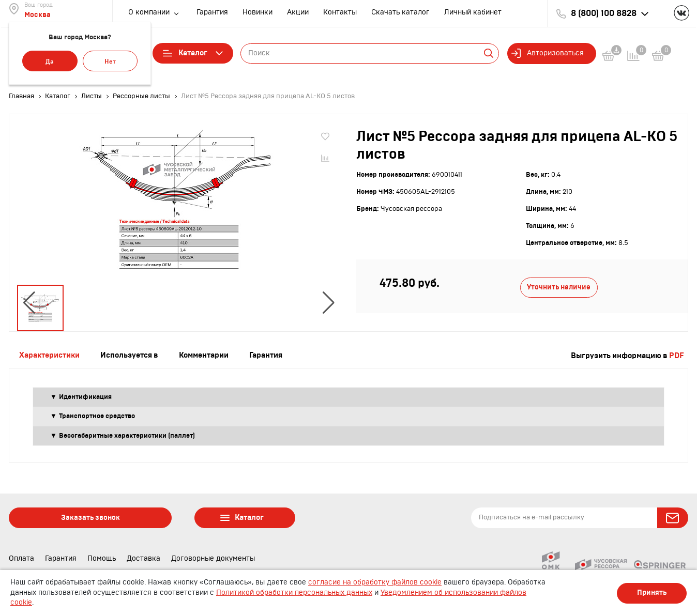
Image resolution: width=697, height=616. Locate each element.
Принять (652, 593)
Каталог (193, 53)
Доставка (143, 559)
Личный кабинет (473, 12)
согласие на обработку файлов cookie (375, 582)
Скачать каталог (400, 12)
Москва (37, 15)
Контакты (340, 12)
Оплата (21, 559)
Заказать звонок (90, 518)
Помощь (102, 559)
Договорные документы (213, 559)
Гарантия (212, 12)
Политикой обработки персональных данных (294, 593)
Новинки (257, 12)
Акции (298, 12)
